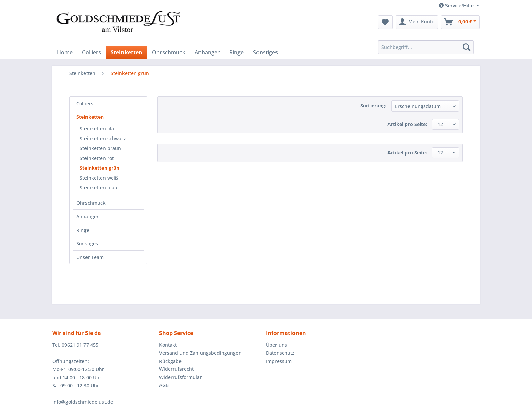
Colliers (85, 103)
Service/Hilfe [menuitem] (457, 6)
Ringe (83, 230)
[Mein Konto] (417, 22)
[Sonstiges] (265, 52)
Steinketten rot (97, 158)
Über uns (277, 345)
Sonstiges (87, 244)
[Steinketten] (127, 52)
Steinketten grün (100, 168)
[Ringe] (236, 52)
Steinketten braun (100, 148)
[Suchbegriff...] (426, 47)
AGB (164, 385)
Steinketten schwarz (103, 138)
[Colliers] (92, 52)
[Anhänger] (207, 52)
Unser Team (90, 257)
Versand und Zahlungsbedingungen (200, 353)
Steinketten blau (99, 188)
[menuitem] (385, 22)
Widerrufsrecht (176, 369)
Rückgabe (170, 361)
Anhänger (88, 216)
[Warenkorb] (460, 22)
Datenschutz (280, 353)
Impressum (279, 361)
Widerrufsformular (180, 377)
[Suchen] (467, 47)
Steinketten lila (97, 129)
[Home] (65, 52)
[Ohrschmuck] (169, 52)
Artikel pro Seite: (407, 124)
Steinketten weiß (99, 178)
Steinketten (90, 117)
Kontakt (168, 345)
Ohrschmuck (91, 203)
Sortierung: (373, 105)
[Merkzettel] (385, 22)
